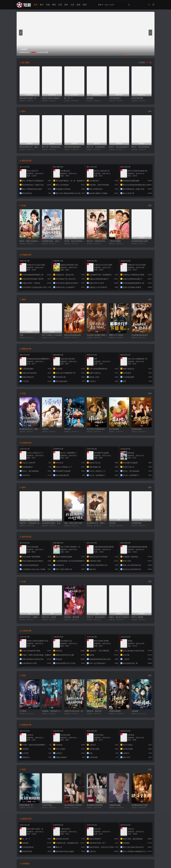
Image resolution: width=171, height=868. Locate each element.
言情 (60, 5)
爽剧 (54, 5)
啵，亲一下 (68, 98)
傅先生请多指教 (137, 98)
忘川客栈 (23, 711)
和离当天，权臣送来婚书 (96, 617)
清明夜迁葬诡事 (115, 711)
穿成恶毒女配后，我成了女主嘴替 (52, 241)
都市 (66, 5)
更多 (150, 111)
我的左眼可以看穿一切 (28, 98)
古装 (72, 5)
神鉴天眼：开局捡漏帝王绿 (29, 523)
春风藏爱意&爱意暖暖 (95, 805)
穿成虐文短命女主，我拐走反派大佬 (30, 429)
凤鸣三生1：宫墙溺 (49, 617)
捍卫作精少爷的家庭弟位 (96, 429)
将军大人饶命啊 (137, 617)
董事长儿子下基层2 (116, 335)
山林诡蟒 (135, 711)
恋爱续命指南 (136, 429)
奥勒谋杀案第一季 (26, 805)
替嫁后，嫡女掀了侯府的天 (119, 617)
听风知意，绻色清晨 (72, 617)
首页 (36, 5)
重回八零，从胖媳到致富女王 (97, 147)
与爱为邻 (45, 429)
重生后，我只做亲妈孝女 (141, 147)
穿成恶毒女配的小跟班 (140, 241)
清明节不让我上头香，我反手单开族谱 (74, 711)
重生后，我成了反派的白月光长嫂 (30, 241)
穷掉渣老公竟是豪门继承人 (97, 335)
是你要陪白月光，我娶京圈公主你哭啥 (97, 523)
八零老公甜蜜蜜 (115, 241)
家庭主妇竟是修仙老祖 (73, 335)
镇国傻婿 (90, 98)
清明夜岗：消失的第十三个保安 (52, 711)
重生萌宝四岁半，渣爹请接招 (30, 617)
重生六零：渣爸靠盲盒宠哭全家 (52, 147)
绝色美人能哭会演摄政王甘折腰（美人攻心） (52, 98)
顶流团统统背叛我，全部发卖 (52, 523)
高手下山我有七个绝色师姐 (52, 335)
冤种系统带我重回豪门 (73, 147)
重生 (42, 5)
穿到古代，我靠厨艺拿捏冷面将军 (97, 241)
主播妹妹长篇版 (115, 805)
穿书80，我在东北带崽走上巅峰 (74, 241)
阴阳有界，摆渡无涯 (94, 711)
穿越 (48, 5)
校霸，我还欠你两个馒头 (73, 523)
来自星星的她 (136, 523)
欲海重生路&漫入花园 (139, 805)
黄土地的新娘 (114, 429)
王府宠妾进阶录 (115, 98)
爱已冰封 (68, 429)
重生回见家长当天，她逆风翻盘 (30, 147)
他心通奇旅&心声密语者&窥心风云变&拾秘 (74, 805)
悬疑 (78, 5)
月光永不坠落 (47, 805)
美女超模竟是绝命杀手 (140, 335)
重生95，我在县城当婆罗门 (119, 147)
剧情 (85, 5)
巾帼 (21, 335)
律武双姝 (112, 523)
